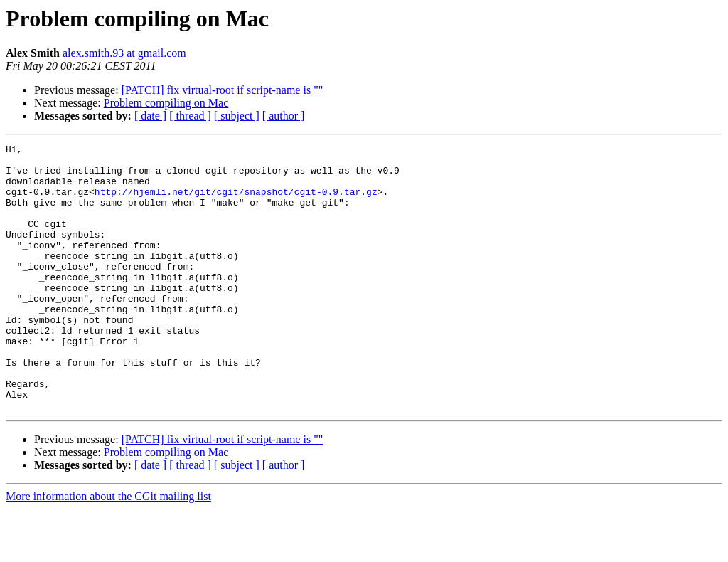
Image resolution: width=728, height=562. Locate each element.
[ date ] (150, 116)
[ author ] (284, 116)
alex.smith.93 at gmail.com (124, 53)
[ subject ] (237, 116)
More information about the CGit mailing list (108, 550)
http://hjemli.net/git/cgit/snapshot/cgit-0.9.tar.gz (236, 202)
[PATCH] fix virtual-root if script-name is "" (223, 90)
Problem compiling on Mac (166, 103)
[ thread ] (190, 116)
